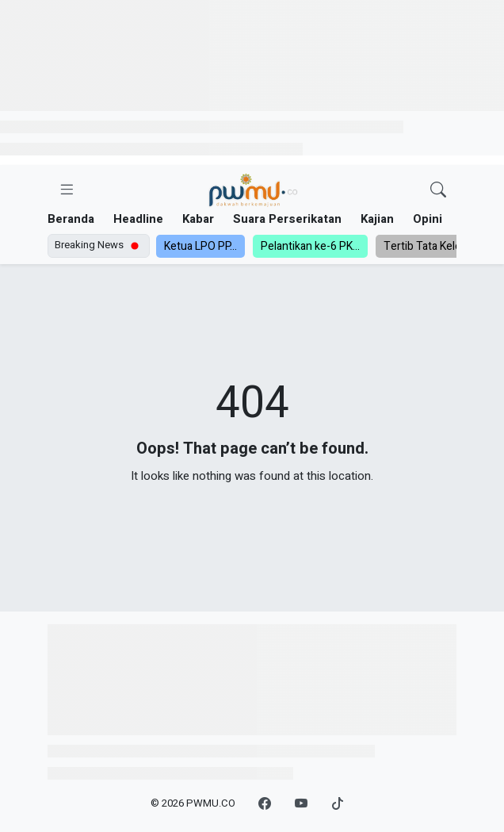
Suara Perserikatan (287, 219)
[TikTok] (338, 804)
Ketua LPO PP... (200, 246)
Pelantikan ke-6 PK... (310, 246)
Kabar (198, 219)
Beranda (71, 219)
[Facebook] (265, 804)
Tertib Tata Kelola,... (431, 246)
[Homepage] (253, 191)
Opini (428, 219)
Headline (138, 219)
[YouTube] (301, 804)
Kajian (377, 219)
